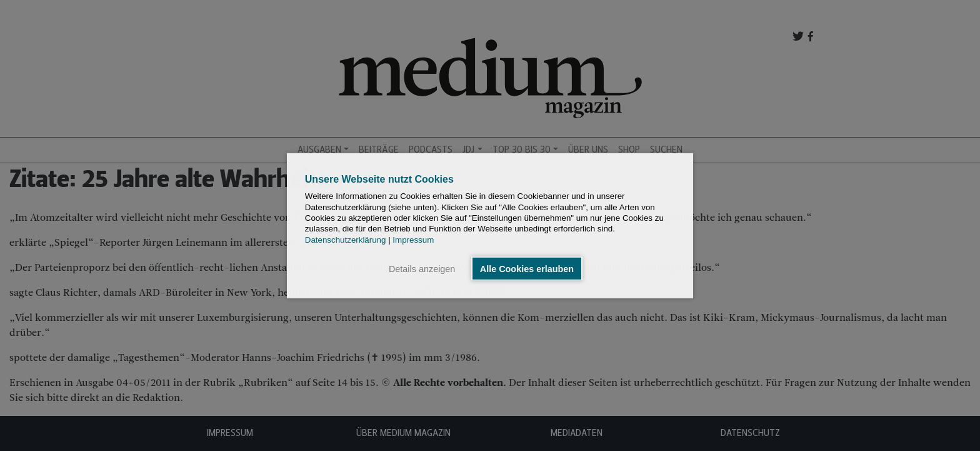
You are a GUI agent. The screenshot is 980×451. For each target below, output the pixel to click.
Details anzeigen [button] (422, 268)
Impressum (413, 239)
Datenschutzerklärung (346, 239)
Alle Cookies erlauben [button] (527, 268)
